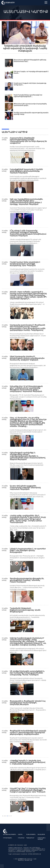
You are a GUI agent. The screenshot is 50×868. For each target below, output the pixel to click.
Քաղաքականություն (10, 835)
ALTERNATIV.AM (22, 859)
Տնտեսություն (31, 835)
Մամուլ (20, 835)
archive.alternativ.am (34, 854)
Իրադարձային (8, 838)
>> (11, 816)
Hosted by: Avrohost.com (25, 860)
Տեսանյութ (41, 835)
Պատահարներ (30, 838)
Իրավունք (21, 838)
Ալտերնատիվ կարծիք (41, 839)
